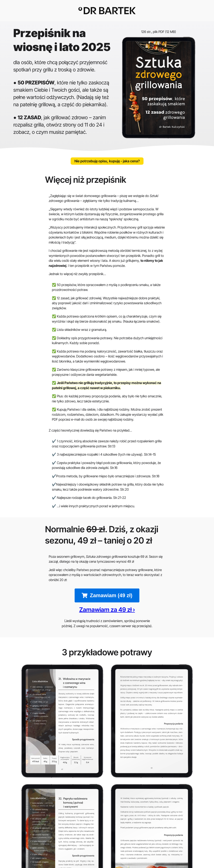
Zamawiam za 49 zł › (107, 613)
